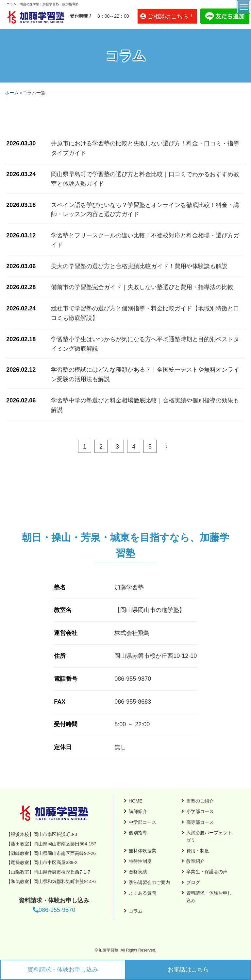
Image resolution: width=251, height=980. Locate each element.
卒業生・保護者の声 (207, 872)
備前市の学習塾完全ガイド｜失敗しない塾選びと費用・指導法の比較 (142, 287)
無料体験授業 (142, 851)
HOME (136, 801)
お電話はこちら (188, 970)
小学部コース (200, 811)
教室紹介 (195, 861)
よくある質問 (142, 893)
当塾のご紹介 (200, 801)
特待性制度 (140, 861)
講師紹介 (138, 811)
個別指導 (138, 833)
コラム (136, 911)
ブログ (193, 882)
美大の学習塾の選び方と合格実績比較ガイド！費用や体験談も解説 (139, 266)
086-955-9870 (54, 910)
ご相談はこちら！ (171, 16)
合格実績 (138, 872)
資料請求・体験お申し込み (63, 970)
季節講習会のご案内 (149, 882)
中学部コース (142, 822)
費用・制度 (198, 851)
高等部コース (200, 822)
